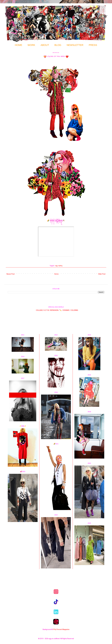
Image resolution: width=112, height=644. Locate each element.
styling (60, 266)
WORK (31, 45)
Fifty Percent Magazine (61, 629)
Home (56, 274)
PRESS (93, 45)
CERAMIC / (67, 310)
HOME (19, 45)
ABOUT (45, 45)
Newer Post (11, 274)
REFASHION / (55, 310)
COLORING (74, 310)
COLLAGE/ (40, 310)
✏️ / (61, 310)
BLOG (58, 45)
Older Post (102, 274)
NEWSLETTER (75, 45)
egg (56, 266)
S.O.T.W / (47, 310)
